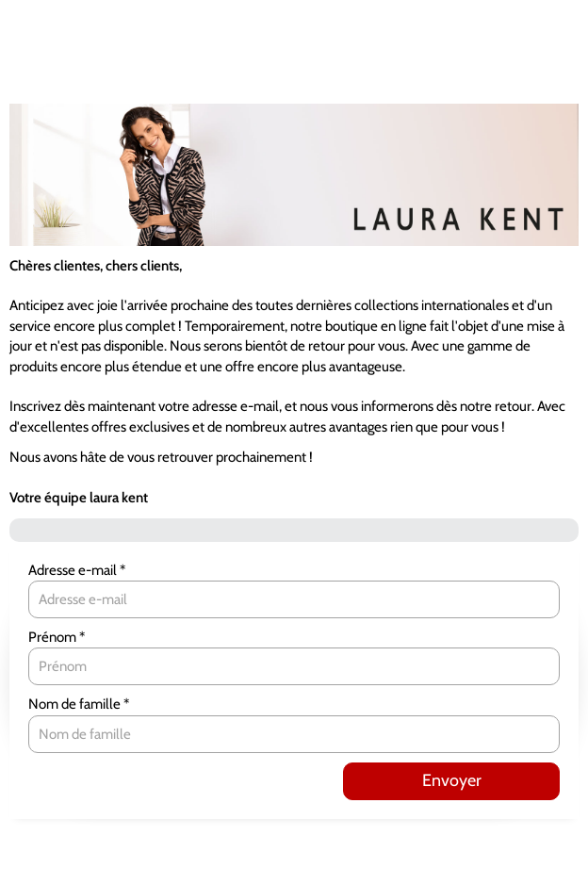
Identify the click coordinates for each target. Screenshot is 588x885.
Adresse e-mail (74, 570)
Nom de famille (76, 704)
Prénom (54, 637)
